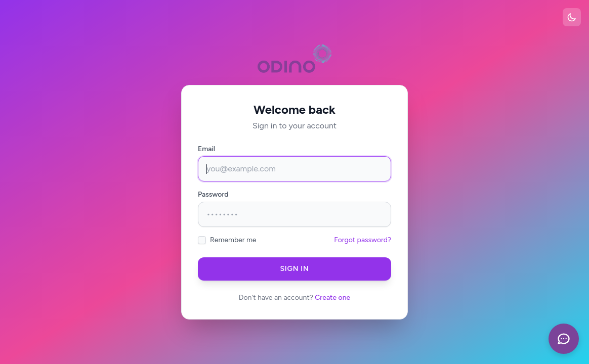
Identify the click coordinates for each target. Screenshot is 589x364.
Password (213, 194)
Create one (332, 298)
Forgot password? (363, 240)
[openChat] (564, 339)
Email (206, 149)
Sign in (295, 269)
